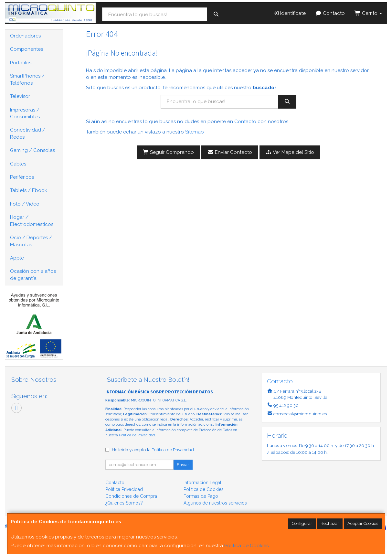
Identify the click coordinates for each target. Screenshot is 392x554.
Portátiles (21, 63)
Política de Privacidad (137, 435)
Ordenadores (25, 36)
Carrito (368, 13)
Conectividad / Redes (28, 133)
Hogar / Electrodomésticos (32, 221)
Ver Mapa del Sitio (290, 152)
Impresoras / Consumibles (25, 113)
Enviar (183, 465)
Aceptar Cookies (363, 523)
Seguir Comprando (169, 152)
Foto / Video (25, 204)
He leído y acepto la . (153, 450)
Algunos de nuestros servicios (215, 503)
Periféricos (22, 177)
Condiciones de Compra (131, 496)
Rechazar (330, 523)
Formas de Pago (201, 496)
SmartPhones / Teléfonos (27, 79)
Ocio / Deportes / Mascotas (31, 241)
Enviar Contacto (230, 152)
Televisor (20, 96)
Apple (17, 258)
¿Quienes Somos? (124, 503)
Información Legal (202, 483)
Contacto (330, 13)
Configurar (302, 523)
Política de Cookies (246, 546)
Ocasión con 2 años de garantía (33, 275)
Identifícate (290, 13)
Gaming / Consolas (32, 150)
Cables (18, 164)
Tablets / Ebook (29, 190)
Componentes (26, 49)
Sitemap (195, 132)
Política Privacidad (124, 489)
